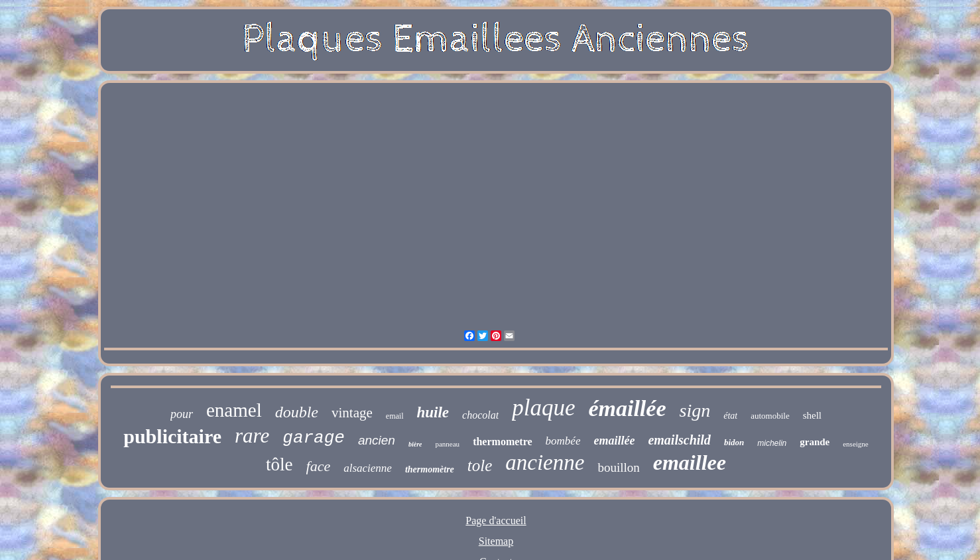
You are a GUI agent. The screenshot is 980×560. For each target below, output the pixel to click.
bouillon (618, 467)
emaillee (690, 462)
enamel (234, 410)
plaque (543, 408)
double (297, 412)
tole (480, 465)
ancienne (545, 462)
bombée (563, 441)
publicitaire (172, 436)
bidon (734, 442)
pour (182, 414)
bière (415, 444)
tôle (279, 464)
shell (812, 415)
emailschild (679, 440)
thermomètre (430, 469)
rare (252, 436)
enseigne (855, 444)
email (395, 416)
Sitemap (496, 541)
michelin (772, 443)
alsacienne (368, 468)
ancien (377, 440)
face (319, 466)
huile (433, 412)
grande (815, 442)
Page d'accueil (496, 521)
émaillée (627, 408)
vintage (352, 413)
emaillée (614, 441)
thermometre (502, 442)
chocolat (480, 415)
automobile (770, 416)
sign (695, 410)
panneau (447, 444)
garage (314, 438)
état (730, 416)
